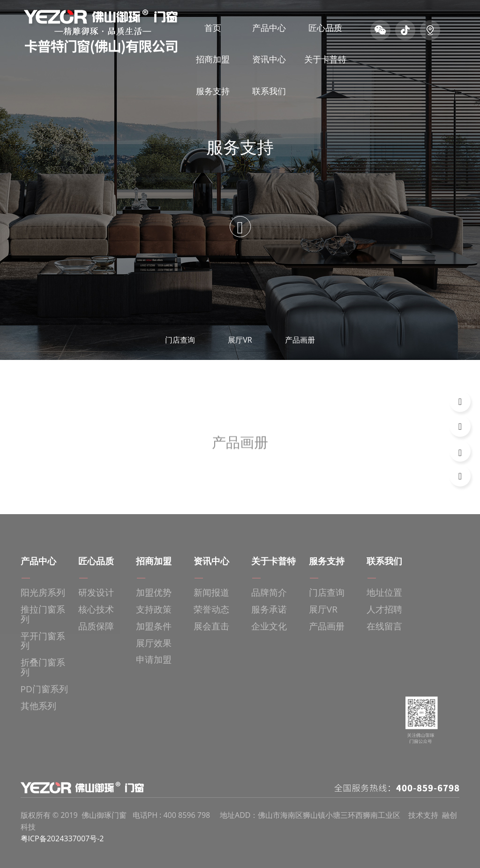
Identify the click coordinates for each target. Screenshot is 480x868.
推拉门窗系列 (43, 614)
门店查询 (180, 340)
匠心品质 (325, 28)
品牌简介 (269, 593)
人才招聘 (384, 610)
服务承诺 (269, 610)
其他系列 (38, 706)
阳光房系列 (43, 593)
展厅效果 (154, 643)
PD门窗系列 (44, 689)
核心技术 (96, 610)
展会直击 (211, 626)
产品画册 (300, 340)
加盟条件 (154, 626)
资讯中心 (269, 59)
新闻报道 (211, 593)
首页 (213, 28)
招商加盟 (213, 59)
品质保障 (96, 626)
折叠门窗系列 (43, 667)
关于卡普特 (325, 59)
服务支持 (213, 91)
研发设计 (96, 593)
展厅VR (240, 340)
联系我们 (269, 91)
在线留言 (384, 626)
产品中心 (269, 28)
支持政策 (154, 610)
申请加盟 (154, 660)
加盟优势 (154, 593)
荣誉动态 (211, 610)
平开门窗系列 (43, 641)
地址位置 (384, 593)
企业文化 (269, 626)
